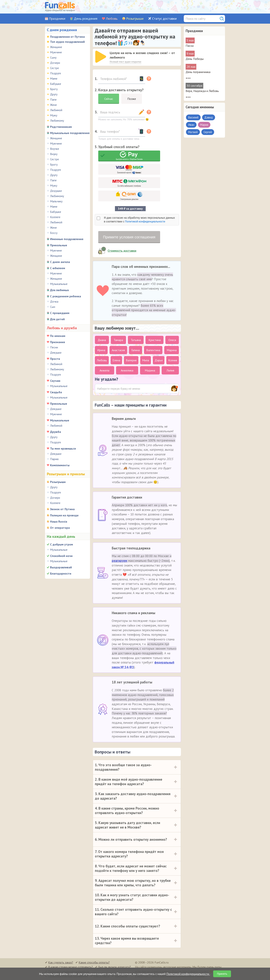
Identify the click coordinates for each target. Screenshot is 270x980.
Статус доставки (164, 19)
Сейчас (109, 99)
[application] (101, 57)
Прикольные (59, 245)
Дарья (159, 360)
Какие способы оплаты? (94, 962)
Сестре (54, 68)
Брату (54, 89)
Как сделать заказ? (61, 962)
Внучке (55, 149)
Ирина (101, 350)
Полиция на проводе (64, 515)
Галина (135, 350)
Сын (53, 307)
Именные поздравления (67, 239)
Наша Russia (59, 521)
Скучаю (55, 381)
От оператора (60, 528)
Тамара (118, 340)
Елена (116, 360)
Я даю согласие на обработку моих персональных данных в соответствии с (139, 220)
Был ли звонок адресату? (115, 967)
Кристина (155, 340)
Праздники (57, 19)
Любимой (56, 110)
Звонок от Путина (62, 509)
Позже (132, 99)
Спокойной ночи (61, 556)
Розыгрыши (135, 19)
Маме (54, 78)
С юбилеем (58, 268)
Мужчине (56, 52)
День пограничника (198, 72)
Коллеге (55, 217)
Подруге (55, 73)
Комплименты (60, 465)
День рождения (86, 19)
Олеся (172, 340)
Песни (54, 347)
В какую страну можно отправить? (70, 967)
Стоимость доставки (122, 251)
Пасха (190, 46)
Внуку (54, 154)
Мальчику (56, 201)
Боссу (54, 233)
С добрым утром (61, 544)
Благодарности (61, 573)
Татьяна (136, 340)
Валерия (131, 360)
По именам (58, 336)
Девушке (56, 353)
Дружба (55, 432)
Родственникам (61, 127)
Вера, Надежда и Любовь (202, 91)
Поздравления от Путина (67, 37)
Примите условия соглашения (129, 237)
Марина (172, 350)
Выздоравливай (61, 567)
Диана (102, 340)
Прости (55, 359)
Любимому (57, 121)
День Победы (195, 59)
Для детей (57, 319)
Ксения (173, 360)
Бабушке (56, 84)
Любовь (112, 19)
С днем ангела (60, 262)
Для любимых (59, 290)
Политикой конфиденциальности (145, 221)
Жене (53, 105)
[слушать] (101, 57)
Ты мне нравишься (63, 448)
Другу (54, 94)
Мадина (150, 370)
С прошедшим (60, 313)
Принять (222, 974)
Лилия (170, 370)
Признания (57, 342)
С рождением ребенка (66, 296)
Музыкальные (59, 284)
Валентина (153, 350)
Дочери (55, 63)
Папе (53, 99)
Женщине (56, 47)
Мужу (54, 115)
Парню (54, 459)
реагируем (119, 561)
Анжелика (127, 370)
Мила (146, 360)
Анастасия (118, 350)
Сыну (53, 57)
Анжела (104, 370)
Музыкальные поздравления (70, 133)
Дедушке (56, 191)
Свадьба (56, 392)
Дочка (54, 301)
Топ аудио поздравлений (67, 42)
